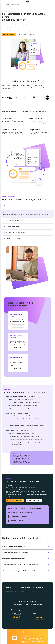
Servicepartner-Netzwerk (18, 425)
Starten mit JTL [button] (11, 591)
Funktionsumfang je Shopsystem (26, 409)
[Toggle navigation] (5, 2)
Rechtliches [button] (40, 587)
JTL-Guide (22, 458)
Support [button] (9, 587)
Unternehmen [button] (25, 587)
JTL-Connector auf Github (24, 443)
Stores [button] (23, 591)
